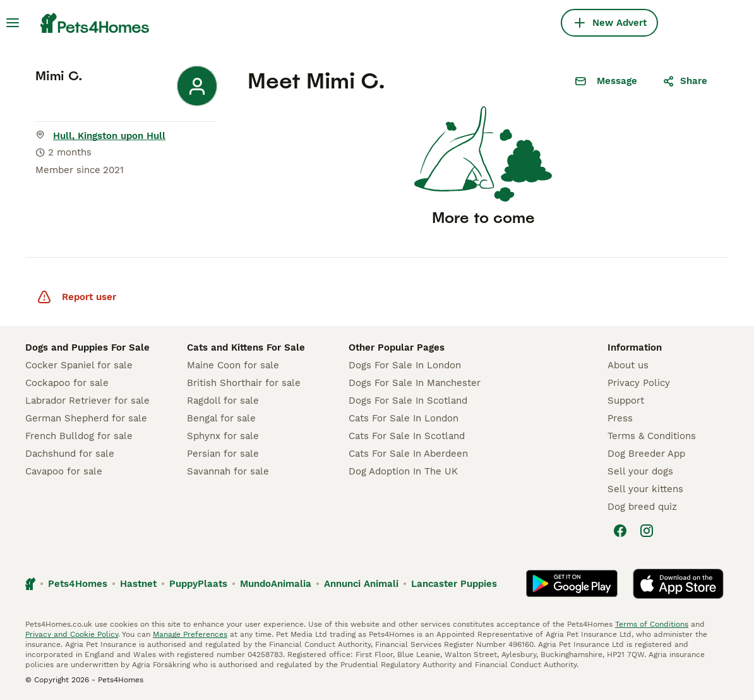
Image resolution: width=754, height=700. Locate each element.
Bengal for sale (221, 418)
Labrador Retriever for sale (87, 401)
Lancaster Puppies (454, 584)
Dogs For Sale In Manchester (415, 383)
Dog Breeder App (646, 454)
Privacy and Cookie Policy (72, 634)
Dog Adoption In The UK (403, 471)
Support (626, 401)
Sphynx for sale (223, 436)
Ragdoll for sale (223, 401)
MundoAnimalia (276, 584)
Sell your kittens (645, 489)
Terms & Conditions (652, 436)
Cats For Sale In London (404, 418)
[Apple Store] (678, 584)
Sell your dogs (640, 471)
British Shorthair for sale (244, 383)
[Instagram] (647, 531)
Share (685, 81)
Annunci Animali (361, 584)
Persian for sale (223, 454)
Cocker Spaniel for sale (79, 365)
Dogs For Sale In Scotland (408, 401)
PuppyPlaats (198, 584)
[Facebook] (620, 531)
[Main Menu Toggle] (13, 23)
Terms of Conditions (652, 624)
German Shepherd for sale (86, 418)
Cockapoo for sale (67, 383)
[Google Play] (572, 584)
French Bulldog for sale (79, 436)
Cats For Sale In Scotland (407, 436)
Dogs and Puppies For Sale (87, 347)
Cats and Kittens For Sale (246, 347)
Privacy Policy (639, 383)
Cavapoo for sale (64, 471)
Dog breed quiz (642, 507)
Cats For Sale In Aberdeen (408, 454)
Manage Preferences (190, 634)
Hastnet (138, 584)
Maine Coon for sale (233, 365)
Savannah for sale (228, 471)
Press (620, 418)
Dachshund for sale (70, 454)
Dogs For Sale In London (405, 365)
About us (628, 365)
